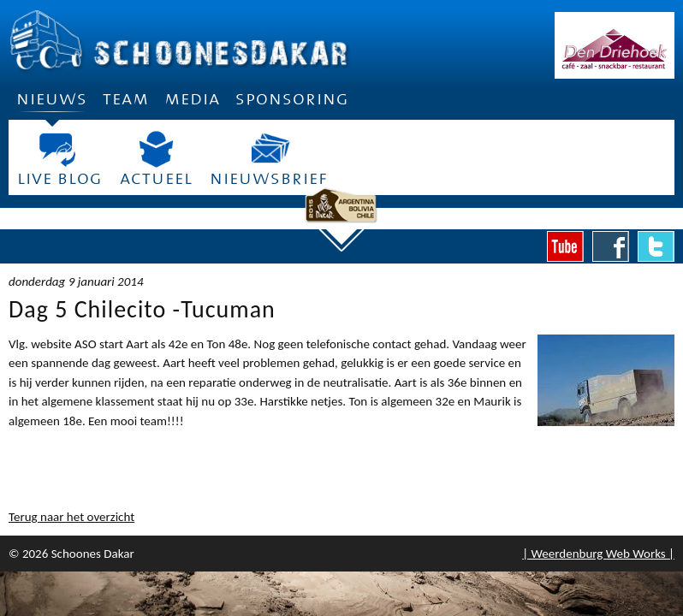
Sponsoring (292, 99)
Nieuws (52, 104)
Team (126, 99)
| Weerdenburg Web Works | (598, 554)
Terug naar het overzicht (71, 517)
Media (192, 99)
